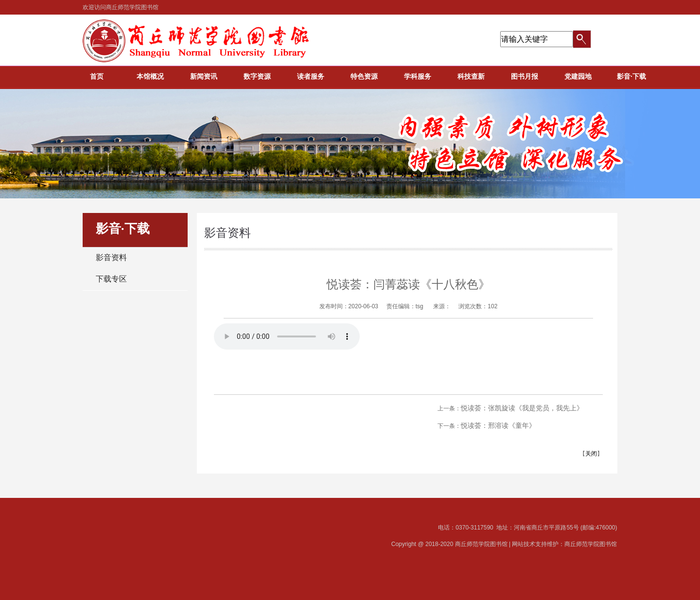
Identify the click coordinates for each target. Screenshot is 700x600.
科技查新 (471, 76)
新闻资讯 (204, 76)
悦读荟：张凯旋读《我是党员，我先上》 (522, 408)
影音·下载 (631, 76)
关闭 (591, 454)
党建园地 (578, 76)
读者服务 (311, 76)
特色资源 (364, 76)
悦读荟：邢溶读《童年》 (498, 425)
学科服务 (418, 76)
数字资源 (257, 76)
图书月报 (525, 76)
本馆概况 (150, 76)
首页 (97, 76)
